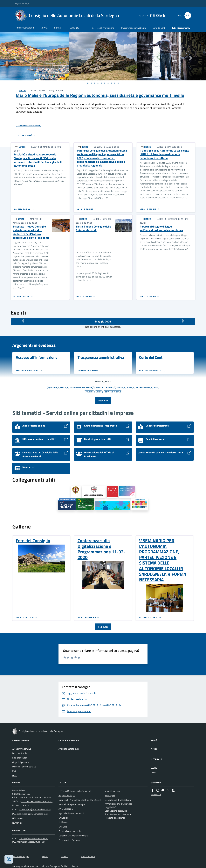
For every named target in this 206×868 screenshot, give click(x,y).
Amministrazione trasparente (118, 804)
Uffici (15, 776)
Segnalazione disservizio (116, 811)
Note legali (110, 795)
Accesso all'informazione (103, 28)
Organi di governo (21, 762)
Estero (155, 387)
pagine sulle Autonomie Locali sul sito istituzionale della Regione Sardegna (80, 802)
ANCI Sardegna (66, 809)
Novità (44, 28)
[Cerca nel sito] (187, 16)
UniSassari (63, 822)
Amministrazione (25, 28)
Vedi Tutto (103, 627)
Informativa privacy (114, 791)
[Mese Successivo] (183, 321)
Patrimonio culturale (113, 392)
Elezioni (129, 387)
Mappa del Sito (88, 856)
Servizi (58, 28)
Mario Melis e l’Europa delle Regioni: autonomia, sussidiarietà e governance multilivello (100, 95)
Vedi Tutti (103, 401)
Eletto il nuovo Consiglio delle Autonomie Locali (93, 228)
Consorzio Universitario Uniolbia (73, 836)
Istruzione (89, 392)
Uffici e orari (18, 818)
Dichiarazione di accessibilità (118, 800)
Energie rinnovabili (142, 387)
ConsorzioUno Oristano (69, 840)
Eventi (154, 772)
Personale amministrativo (24, 767)
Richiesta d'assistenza (115, 818)
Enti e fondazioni (20, 758)
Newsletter (156, 794)
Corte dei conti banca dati (70, 831)
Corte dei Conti (159, 28)
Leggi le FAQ (110, 807)
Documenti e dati (20, 753)
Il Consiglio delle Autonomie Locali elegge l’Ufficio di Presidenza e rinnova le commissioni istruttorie (164, 154)
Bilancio (63, 387)
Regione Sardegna (22, 3)
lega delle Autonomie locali (71, 813)
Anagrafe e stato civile (69, 749)
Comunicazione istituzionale (80, 387)
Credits (64, 856)
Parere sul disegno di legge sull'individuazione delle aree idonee (161, 228)
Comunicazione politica (104, 387)
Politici (15, 771)
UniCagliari (63, 818)
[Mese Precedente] (23, 321)
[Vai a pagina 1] (88, 83)
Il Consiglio (74, 28)
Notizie (154, 749)
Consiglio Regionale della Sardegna (75, 791)
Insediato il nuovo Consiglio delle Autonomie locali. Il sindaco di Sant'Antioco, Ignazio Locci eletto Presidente (31, 232)
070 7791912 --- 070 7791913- (37, 801)
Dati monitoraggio (21, 856)
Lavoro (99, 392)
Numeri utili (18, 823)
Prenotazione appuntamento (118, 814)
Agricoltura (53, 387)
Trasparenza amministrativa (133, 28)
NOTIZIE (22, 91)
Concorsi (120, 387)
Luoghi (154, 767)
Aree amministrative (22, 749)
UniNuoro (63, 827)
